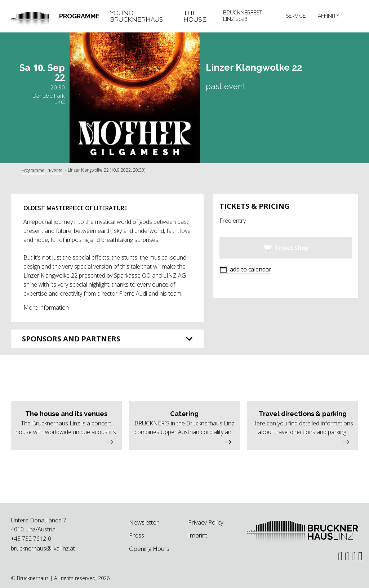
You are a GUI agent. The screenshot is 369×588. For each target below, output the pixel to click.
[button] (245, 270)
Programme (79, 16)
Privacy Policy (206, 522)
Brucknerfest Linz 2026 (243, 16)
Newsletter (144, 522)
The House (195, 16)
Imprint (198, 535)
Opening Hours (149, 549)
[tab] (79, 16)
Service (296, 16)
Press (137, 535)
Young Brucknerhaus (137, 16)
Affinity (329, 16)
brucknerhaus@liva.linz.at (43, 548)
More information (46, 308)
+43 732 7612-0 (31, 539)
